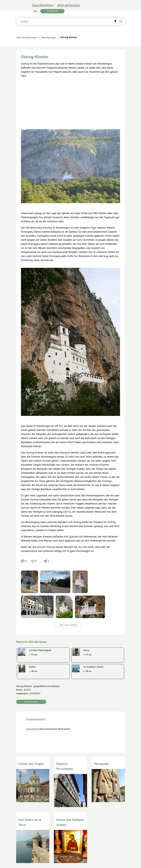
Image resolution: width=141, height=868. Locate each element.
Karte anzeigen (31, 702)
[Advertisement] (70, 102)
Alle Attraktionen (27, 37)
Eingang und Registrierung (52, 11)
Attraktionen (68, 5)
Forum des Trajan (31, 764)
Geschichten (43, 5)
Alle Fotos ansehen (68, 625)
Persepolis (102, 764)
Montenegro (49, 37)
